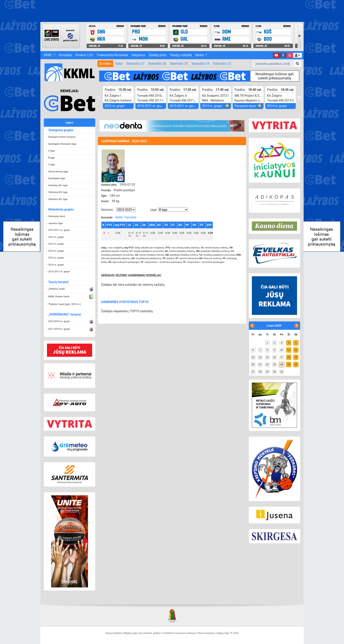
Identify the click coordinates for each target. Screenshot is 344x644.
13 (253, 357)
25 (289, 364)
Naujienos (138, 55)
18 (289, 357)
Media (200, 55)
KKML (48, 55)
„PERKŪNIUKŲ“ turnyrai (64, 314)
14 (260, 357)
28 (260, 372)
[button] (297, 55)
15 (267, 357)
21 (260, 364)
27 (253, 372)
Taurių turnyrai (58, 282)
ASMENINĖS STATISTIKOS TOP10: (125, 302)
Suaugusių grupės (61, 130)
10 (281, 350)
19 (296, 357)
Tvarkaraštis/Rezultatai (112, 55)
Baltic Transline (126, 217)
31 (281, 372)
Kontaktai (65, 55)
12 (296, 350)
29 (267, 372)
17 (281, 357)
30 (274, 372)
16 (274, 357)
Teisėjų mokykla (181, 55)
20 (253, 364)
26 (296, 364)
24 (281, 364)
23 (274, 364)
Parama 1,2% (84, 55)
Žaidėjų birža (158, 55)
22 (267, 364)
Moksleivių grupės (61, 209)
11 (289, 350)
